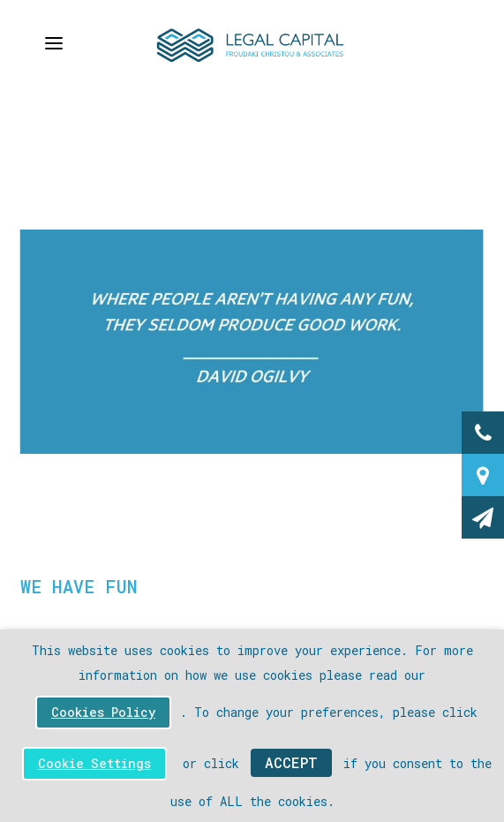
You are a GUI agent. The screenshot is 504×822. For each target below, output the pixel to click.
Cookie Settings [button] (94, 763)
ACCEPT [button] (291, 762)
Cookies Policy (103, 712)
